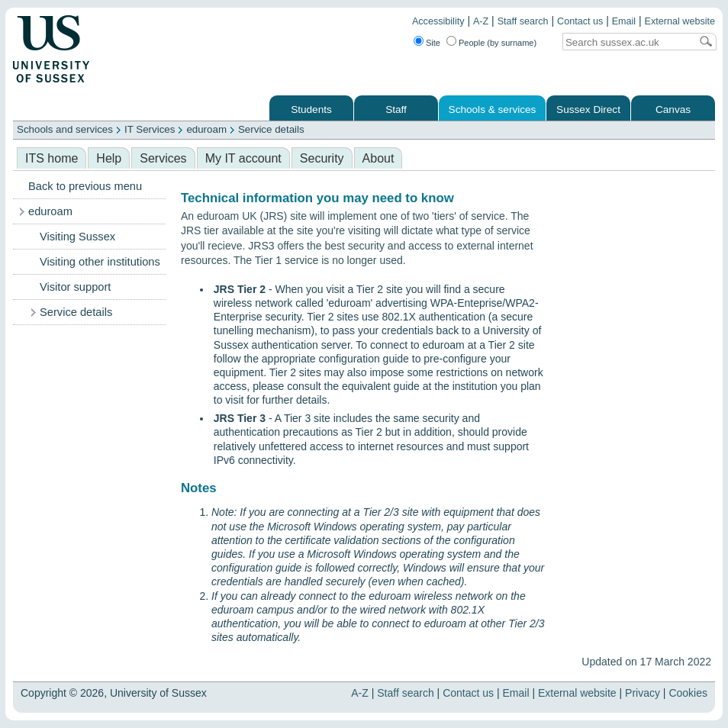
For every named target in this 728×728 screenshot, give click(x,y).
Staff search (523, 21)
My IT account (243, 158)
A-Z (481, 21)
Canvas (673, 110)
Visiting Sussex (77, 237)
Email (624, 21)
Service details (271, 129)
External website (680, 21)
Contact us (580, 21)
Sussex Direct (588, 110)
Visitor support (75, 287)
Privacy (643, 693)
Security (322, 158)
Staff (396, 110)
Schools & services (493, 110)
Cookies (688, 693)
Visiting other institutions (100, 262)
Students (311, 110)
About (378, 158)
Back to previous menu (85, 186)
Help (109, 158)
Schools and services (65, 129)
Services (163, 158)
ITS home (52, 158)
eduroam (206, 129)
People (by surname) (498, 43)
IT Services (150, 129)
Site (433, 43)
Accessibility (438, 21)
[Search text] (627, 42)
